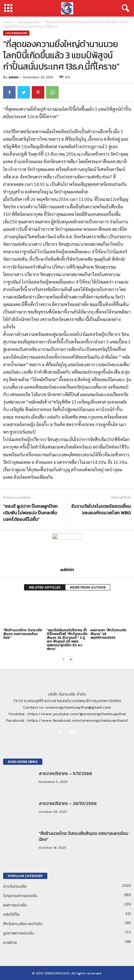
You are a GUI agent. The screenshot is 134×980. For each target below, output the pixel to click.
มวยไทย (10, 942)
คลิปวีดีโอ (11, 914)
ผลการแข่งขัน (15, 905)
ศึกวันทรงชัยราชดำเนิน (23, 924)
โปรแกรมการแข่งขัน (20, 896)
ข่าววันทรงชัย (15, 886)
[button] (124, 8)
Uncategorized (28, 22)
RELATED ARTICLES (45, 587)
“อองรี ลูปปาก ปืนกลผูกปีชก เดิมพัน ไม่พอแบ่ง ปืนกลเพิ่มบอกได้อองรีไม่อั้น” (30, 513)
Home (7, 22)
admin (14, 77)
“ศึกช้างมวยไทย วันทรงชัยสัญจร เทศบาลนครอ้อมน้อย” (23, 634)
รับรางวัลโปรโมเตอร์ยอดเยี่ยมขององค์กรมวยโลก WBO (101, 509)
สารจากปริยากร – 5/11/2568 (65, 774)
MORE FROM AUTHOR (88, 587)
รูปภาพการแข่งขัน (19, 933)
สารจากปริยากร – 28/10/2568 (68, 804)
